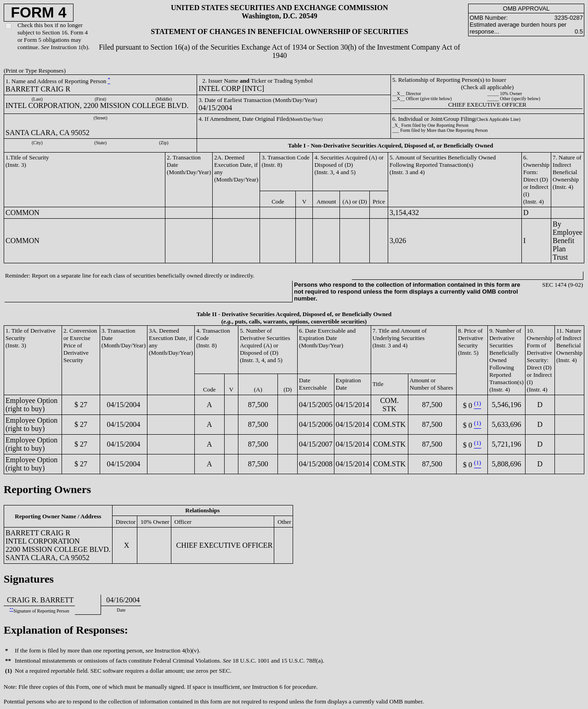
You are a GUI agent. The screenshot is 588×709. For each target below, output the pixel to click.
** (11, 610)
